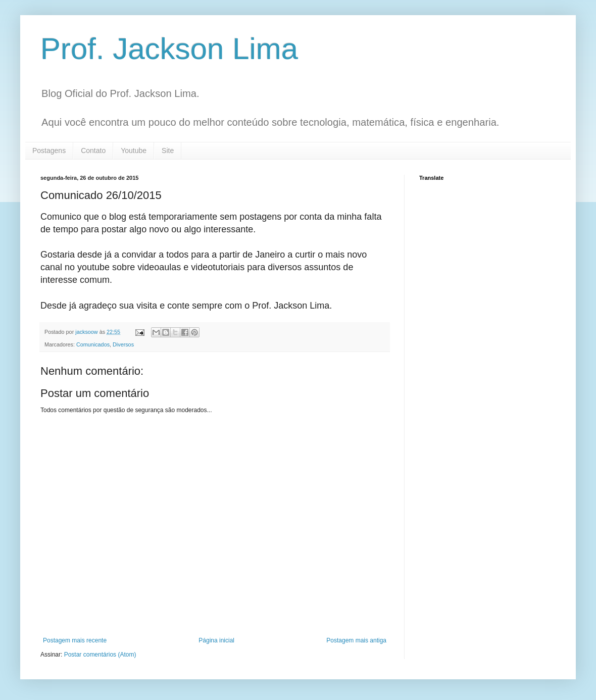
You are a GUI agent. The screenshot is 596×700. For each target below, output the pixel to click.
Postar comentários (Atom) (100, 655)
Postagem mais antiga (356, 640)
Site (168, 151)
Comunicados (93, 344)
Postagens (49, 151)
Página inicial (216, 640)
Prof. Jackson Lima (169, 49)
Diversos (123, 344)
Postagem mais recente (75, 640)
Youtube (134, 151)
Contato (93, 151)
